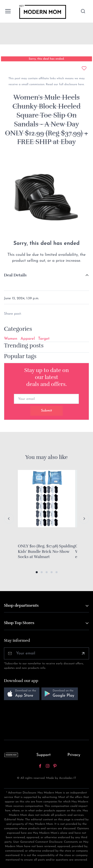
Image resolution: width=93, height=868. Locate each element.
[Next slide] (84, 519)
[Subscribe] (83, 653)
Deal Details (15, 275)
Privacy (74, 755)
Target (44, 339)
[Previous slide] (9, 519)
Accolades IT (68, 778)
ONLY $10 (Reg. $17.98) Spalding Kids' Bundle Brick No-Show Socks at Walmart (46, 551)
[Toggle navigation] (8, 11)
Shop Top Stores (19, 623)
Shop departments (21, 605)
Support (44, 755)
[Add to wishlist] (84, 68)
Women (11, 339)
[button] (37, 572)
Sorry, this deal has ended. (46, 59)
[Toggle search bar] (83, 11)
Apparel (28, 339)
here (80, 84)
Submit (46, 411)
